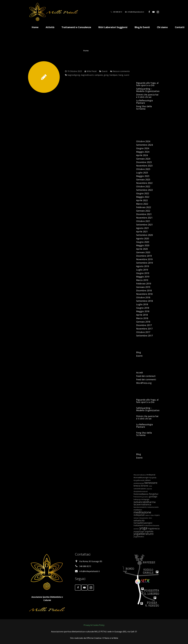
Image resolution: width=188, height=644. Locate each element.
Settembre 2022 (144, 190)
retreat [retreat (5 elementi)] (136, 518)
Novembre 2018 (144, 294)
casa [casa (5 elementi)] (150, 486)
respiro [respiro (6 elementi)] (157, 515)
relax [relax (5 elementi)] (152, 515)
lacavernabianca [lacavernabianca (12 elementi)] (142, 504)
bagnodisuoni (87, 75)
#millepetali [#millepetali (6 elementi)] (151, 475)
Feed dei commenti (146, 379)
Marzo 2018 (142, 318)
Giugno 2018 (143, 308)
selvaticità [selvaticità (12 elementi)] (139, 520)
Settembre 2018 (144, 301)
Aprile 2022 (142, 200)
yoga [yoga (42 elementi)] (143, 528)
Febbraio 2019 (144, 284)
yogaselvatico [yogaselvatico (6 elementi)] (139, 537)
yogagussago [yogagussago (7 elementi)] (139, 531)
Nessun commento (121, 71)
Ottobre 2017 (143, 332)
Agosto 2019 (143, 266)
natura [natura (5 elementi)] (147, 515)
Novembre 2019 (144, 259)
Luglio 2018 (142, 304)
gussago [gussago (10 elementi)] (153, 496)
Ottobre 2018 (143, 297)
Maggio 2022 (143, 197)
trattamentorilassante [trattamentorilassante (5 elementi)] (152, 526)
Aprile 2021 (142, 232)
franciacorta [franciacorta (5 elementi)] (138, 497)
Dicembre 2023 (144, 162)
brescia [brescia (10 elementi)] (137, 486)
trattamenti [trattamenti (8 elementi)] (139, 525)
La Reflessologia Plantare (144, 102)
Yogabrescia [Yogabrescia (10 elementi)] (154, 528)
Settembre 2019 (144, 263)
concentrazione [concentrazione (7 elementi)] (140, 489)
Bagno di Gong (80, 65)
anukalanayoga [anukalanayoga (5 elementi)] (139, 483)
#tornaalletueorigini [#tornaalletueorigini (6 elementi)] (141, 477)
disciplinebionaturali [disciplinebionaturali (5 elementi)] (141, 491)
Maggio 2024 (143, 152)
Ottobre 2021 (143, 221)
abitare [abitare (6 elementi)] (148, 480)
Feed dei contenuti (146, 376)
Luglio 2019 (142, 270)
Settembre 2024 (144, 145)
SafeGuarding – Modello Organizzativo (148, 90)
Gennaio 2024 (143, 159)
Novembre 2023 (144, 166)
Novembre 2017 (144, 329)
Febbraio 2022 (144, 207)
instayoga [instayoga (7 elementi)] (145, 499)
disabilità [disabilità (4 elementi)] (149, 489)
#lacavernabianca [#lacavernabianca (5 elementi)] (140, 475)
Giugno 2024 (143, 148)
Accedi (140, 373)
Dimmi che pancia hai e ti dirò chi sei (147, 96)
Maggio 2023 (143, 176)
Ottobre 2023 (143, 169)
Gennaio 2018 (143, 322)
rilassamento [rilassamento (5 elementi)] (144, 518)
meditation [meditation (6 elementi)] (138, 510)
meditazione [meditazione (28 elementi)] (142, 512)
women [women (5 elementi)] (136, 529)
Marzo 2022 (142, 204)
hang (121, 75)
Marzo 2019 (142, 280)
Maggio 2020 (143, 245)
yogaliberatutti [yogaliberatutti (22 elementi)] (144, 534)
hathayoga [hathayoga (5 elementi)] (137, 499)
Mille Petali (92, 71)
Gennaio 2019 (143, 287)
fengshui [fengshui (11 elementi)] (154, 494)
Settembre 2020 (144, 235)
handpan (113, 75)
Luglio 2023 (142, 173)
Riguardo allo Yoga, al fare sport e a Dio (147, 84)
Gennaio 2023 (143, 180)
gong (106, 75)
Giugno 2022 (143, 193)
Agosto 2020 (143, 238)
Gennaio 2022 (143, 211)
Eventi (105, 71)
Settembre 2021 (144, 225)
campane (99, 75)
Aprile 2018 (142, 315)
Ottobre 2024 (143, 141)
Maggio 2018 (143, 311)
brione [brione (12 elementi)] (145, 486)
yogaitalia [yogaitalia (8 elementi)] (149, 531)
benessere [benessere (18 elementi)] (151, 483)
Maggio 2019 (143, 277)
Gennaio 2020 (143, 252)
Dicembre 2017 (144, 325)
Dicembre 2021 (144, 214)
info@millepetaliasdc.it (136, 12)
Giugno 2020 (143, 242)
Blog (139, 352)
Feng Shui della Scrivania (144, 108)
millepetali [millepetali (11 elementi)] (139, 515)
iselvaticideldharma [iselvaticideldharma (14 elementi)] (145, 502)
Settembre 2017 (144, 336)
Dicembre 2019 (144, 256)
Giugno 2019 (143, 273)
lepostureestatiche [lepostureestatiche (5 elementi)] (140, 507)
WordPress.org (144, 383)
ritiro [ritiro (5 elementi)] (150, 518)
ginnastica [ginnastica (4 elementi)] (145, 497)
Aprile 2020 (142, 249)
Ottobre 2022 (143, 186)
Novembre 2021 (144, 218)
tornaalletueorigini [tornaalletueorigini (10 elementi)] (143, 523)
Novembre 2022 (144, 183)
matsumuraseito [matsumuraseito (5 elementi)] (153, 507)
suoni (127, 75)
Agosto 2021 (143, 228)
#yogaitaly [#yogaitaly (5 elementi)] (153, 478)
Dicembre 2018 (144, 290)
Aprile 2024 (142, 155)
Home (86, 51)
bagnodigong (74, 75)
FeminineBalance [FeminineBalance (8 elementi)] (141, 494)
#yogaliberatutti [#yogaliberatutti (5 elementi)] (139, 480)
